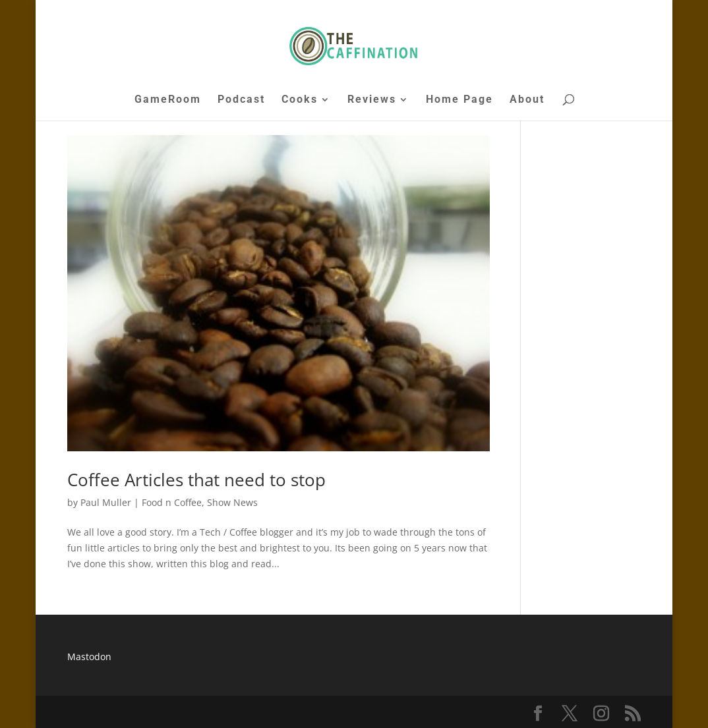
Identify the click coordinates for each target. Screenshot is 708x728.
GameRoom (168, 100)
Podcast (241, 100)
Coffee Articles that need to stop (196, 480)
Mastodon (89, 657)
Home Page (459, 100)
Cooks (300, 100)
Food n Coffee (172, 502)
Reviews (372, 100)
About (527, 100)
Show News (232, 502)
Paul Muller (106, 502)
